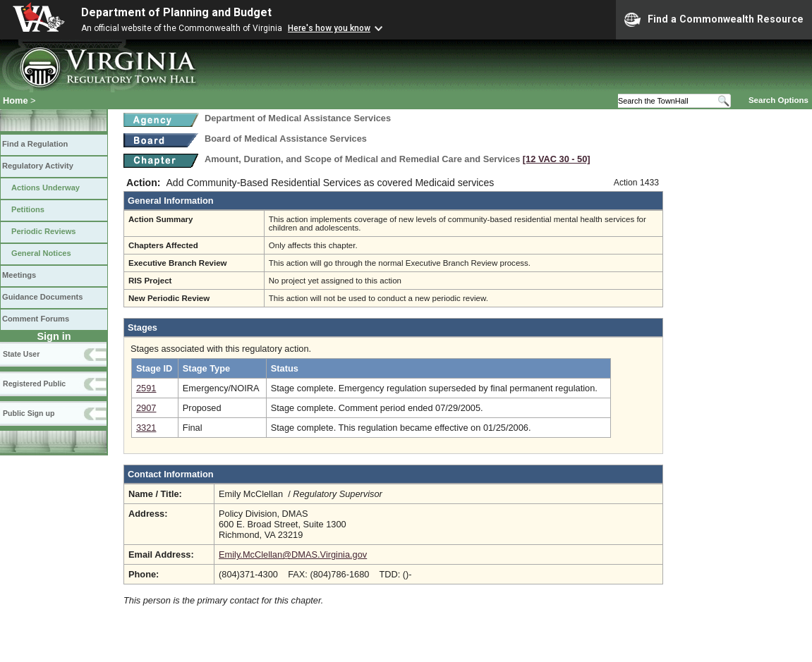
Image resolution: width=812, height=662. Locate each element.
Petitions (28, 209)
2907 (146, 408)
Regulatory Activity (38, 166)
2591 (146, 388)
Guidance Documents (42, 297)
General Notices (41, 253)
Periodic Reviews (44, 231)
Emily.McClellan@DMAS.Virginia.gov (293, 554)
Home (16, 100)
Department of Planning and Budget (176, 12)
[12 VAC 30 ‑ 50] (557, 159)
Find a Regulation (35, 144)
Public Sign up (29, 413)
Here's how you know (329, 28)
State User (21, 354)
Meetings (19, 275)
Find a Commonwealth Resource (714, 20)
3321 (146, 428)
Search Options (778, 100)
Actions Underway (46, 188)
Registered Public (34, 384)
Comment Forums (36, 319)
